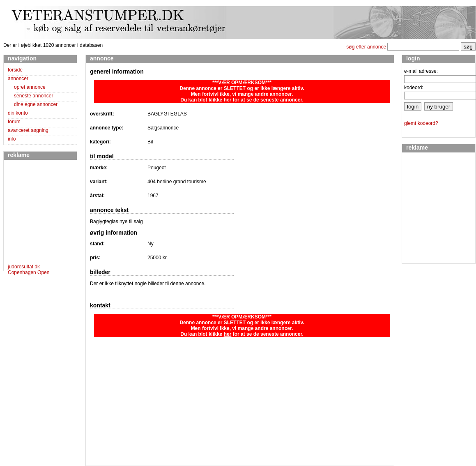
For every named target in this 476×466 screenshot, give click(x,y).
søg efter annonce (366, 47)
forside (15, 70)
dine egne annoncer (36, 104)
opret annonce (30, 87)
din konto (18, 113)
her (228, 100)
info (12, 139)
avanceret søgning (28, 130)
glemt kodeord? (421, 123)
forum (14, 122)
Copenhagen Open (29, 272)
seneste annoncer (33, 96)
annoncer (18, 78)
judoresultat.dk (24, 267)
